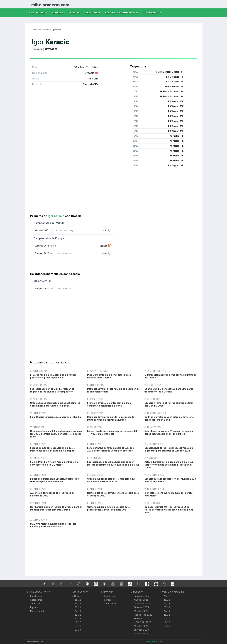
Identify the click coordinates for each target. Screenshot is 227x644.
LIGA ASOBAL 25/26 (39, 592)
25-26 (78, 600)
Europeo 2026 (141, 596)
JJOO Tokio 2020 (143, 622)
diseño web (151, 642)
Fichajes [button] (58, 13)
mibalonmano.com (41, 30)
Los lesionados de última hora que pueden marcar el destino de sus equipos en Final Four (113, 463)
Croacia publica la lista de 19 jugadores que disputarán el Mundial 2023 (111, 480)
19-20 (78, 622)
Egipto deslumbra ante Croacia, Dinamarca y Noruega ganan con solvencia (55, 480)
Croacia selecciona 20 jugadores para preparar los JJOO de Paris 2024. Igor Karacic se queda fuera (56, 434)
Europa (76, 12)
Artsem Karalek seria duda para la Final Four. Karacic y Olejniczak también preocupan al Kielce (169, 465)
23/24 (167, 607)
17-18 (78, 630)
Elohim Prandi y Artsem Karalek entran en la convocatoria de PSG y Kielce (54, 463)
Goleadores (36, 600)
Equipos (34, 607)
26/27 (167, 596)
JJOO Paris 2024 (142, 603)
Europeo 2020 (141, 630)
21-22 (78, 615)
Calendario (36, 603)
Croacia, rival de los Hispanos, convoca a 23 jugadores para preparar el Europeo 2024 (169, 449)
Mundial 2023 (141, 611)
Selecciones (94, 12)
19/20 (167, 622)
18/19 (167, 626)
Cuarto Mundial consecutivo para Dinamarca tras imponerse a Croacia (169, 390)
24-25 (78, 603)
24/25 (167, 603)
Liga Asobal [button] (37, 13)
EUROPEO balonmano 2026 (123, 12)
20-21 (78, 618)
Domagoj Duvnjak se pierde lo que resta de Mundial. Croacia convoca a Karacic (111, 418)
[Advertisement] (114, 192)
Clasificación (37, 596)
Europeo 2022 (141, 618)
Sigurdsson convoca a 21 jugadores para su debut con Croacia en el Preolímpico (169, 432)
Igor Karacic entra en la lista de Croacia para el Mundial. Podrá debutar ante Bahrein (56, 508)
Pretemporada (38, 611)
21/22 (167, 615)
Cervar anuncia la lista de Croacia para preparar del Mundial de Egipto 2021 (108, 508)
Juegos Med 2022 (143, 615)
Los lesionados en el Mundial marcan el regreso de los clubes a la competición (52, 390)
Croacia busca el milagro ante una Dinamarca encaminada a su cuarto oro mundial (55, 404)
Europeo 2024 (141, 607)
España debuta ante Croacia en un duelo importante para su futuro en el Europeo (52, 449)
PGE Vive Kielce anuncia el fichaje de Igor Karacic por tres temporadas (53, 525)
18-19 (78, 626)
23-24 (78, 607)
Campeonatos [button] (152, 13)
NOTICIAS (107, 592)
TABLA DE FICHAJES (172, 592)
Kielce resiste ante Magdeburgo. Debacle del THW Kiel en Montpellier (112, 432)
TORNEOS (137, 592)
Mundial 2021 (141, 626)
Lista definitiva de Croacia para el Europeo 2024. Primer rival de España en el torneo (111, 449)
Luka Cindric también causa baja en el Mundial (56, 417)
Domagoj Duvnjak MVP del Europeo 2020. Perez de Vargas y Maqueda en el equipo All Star (169, 510)
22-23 (78, 611)
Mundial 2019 (141, 633)
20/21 (167, 618)
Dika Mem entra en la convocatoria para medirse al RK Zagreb (109, 376)
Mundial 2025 (141, 600)
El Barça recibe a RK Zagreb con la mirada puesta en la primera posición (53, 376)
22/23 (167, 611)
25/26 (167, 600)
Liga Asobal (110, 596)
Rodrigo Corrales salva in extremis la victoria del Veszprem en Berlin (169, 418)
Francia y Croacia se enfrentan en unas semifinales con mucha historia (109, 404)
